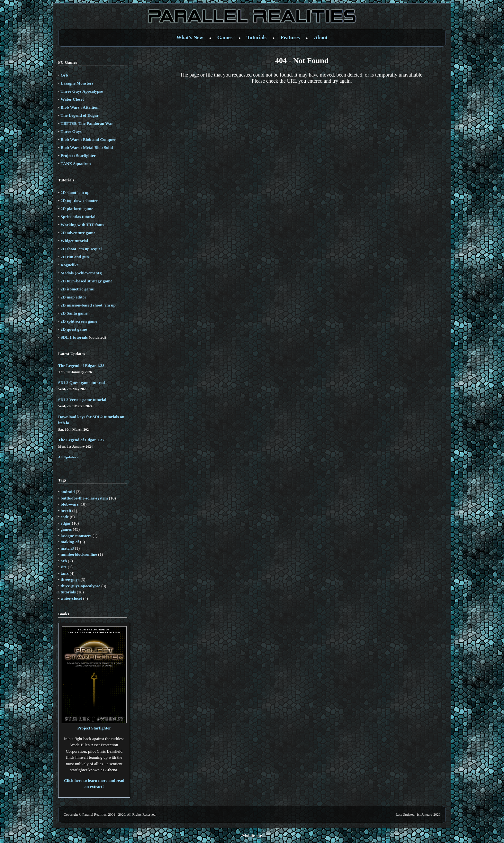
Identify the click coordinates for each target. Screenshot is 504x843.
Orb (64, 75)
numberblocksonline (79, 554)
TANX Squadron (76, 164)
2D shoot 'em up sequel (81, 249)
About (321, 37)
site (64, 567)
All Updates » (68, 457)
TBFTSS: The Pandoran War (87, 123)
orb (64, 561)
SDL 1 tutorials (74, 337)
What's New (190, 37)
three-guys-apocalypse (81, 586)
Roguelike (70, 265)
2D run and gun (75, 257)
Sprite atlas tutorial (78, 217)
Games (225, 37)
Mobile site (252, 835)
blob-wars (70, 504)
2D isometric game (77, 289)
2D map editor (74, 297)
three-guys (70, 579)
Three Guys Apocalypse (82, 91)
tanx (65, 573)
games (66, 529)
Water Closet (72, 99)
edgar (66, 523)
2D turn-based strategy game (87, 281)
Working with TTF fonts (82, 225)
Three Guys (71, 131)
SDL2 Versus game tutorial (82, 400)
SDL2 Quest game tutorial (82, 383)
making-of (70, 542)
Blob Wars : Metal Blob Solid (87, 147)
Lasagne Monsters (77, 83)
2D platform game (77, 209)
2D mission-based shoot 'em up (88, 305)
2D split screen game (79, 321)
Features (290, 37)
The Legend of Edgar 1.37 (81, 440)
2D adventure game (78, 233)
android (68, 492)
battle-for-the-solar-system (84, 498)
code (65, 517)
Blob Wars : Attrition (80, 107)
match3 (67, 548)
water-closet (72, 598)
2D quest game (74, 329)
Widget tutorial (74, 241)
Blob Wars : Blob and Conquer (88, 139)
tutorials (68, 592)
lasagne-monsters (76, 536)
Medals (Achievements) (82, 273)
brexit (66, 511)
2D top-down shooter (79, 201)
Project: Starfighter (78, 156)
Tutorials (256, 37)
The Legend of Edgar (80, 115)
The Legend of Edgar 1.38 (81, 366)
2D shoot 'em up (75, 192)
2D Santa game (74, 313)
